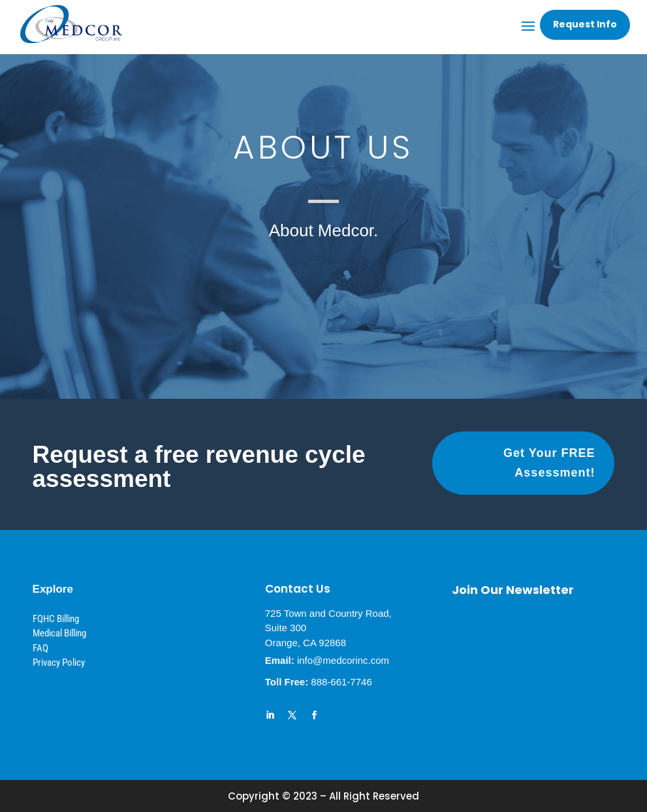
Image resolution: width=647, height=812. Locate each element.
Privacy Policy (59, 663)
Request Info (585, 24)
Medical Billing (59, 633)
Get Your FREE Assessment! (549, 463)
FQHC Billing (56, 619)
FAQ (40, 648)
